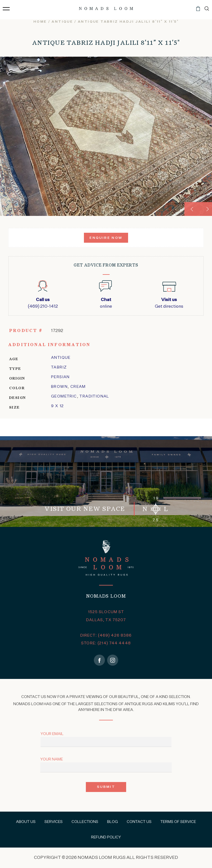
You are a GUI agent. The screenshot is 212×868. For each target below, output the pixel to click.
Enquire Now (106, 238)
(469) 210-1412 (43, 303)
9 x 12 (57, 406)
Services (54, 822)
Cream (78, 387)
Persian (60, 377)
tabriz (59, 367)
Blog (112, 822)
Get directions (169, 303)
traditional (94, 396)
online (106, 303)
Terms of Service (178, 822)
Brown (59, 387)
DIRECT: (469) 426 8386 (106, 636)
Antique (62, 22)
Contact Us (139, 822)
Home (40, 22)
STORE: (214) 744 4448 (106, 643)
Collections (85, 822)
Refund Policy (106, 837)
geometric (64, 396)
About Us (26, 822)
